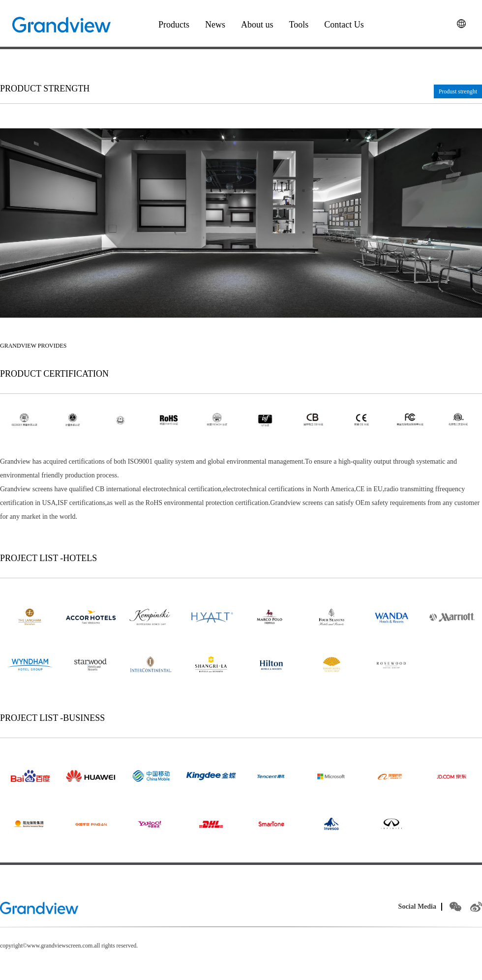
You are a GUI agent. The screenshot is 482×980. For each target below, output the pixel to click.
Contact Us (344, 25)
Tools (299, 25)
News (215, 25)
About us (257, 25)
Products (174, 25)
